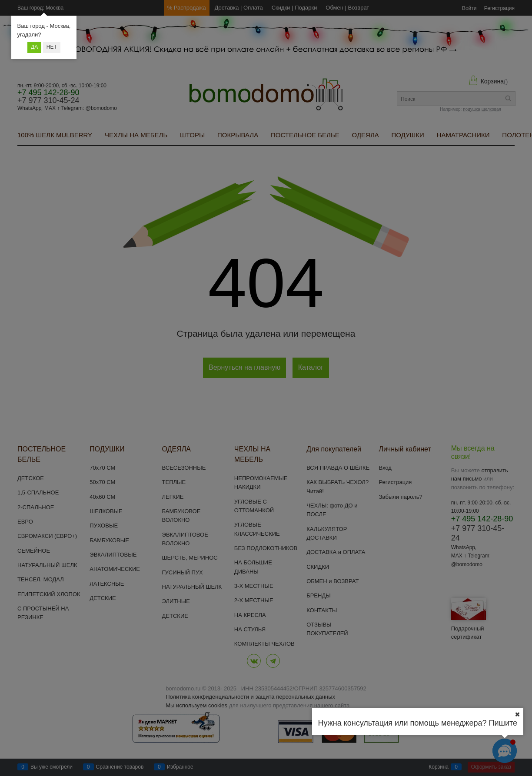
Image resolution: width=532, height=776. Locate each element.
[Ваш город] (517, 714)
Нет (52, 47)
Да (34, 47)
